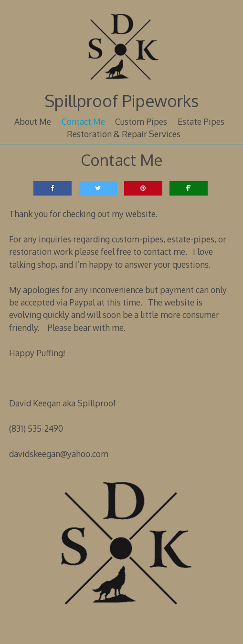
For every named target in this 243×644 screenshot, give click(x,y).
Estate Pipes (201, 121)
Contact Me (83, 121)
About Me (33, 121)
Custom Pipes (141, 121)
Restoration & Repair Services (124, 134)
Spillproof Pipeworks (121, 101)
